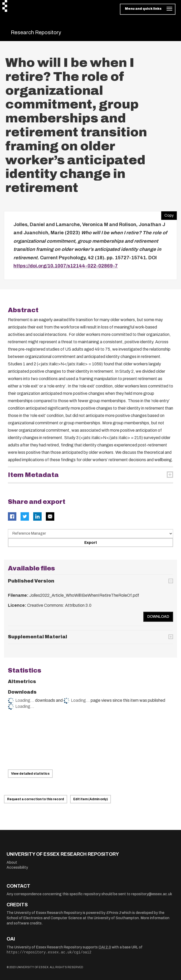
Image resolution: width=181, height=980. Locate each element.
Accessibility (17, 867)
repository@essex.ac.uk (152, 894)
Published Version (31, 581)
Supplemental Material (38, 637)
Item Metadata (33, 475)
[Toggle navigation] (148, 9)
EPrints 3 (114, 913)
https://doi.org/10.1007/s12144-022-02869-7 (66, 266)
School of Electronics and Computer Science (44, 918)
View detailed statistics (30, 774)
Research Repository (36, 32)
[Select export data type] (90, 534)
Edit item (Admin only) (90, 799)
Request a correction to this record (36, 799)
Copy (167, 214)
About (12, 862)
